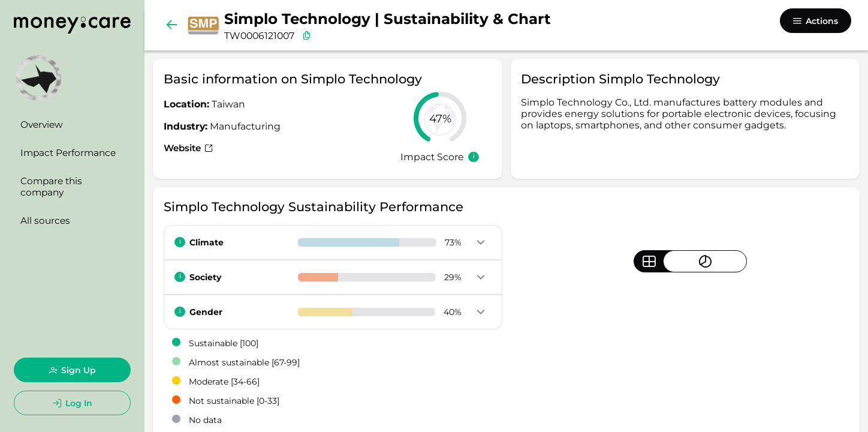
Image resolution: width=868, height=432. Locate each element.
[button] (480, 243)
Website (190, 148)
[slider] (440, 118)
